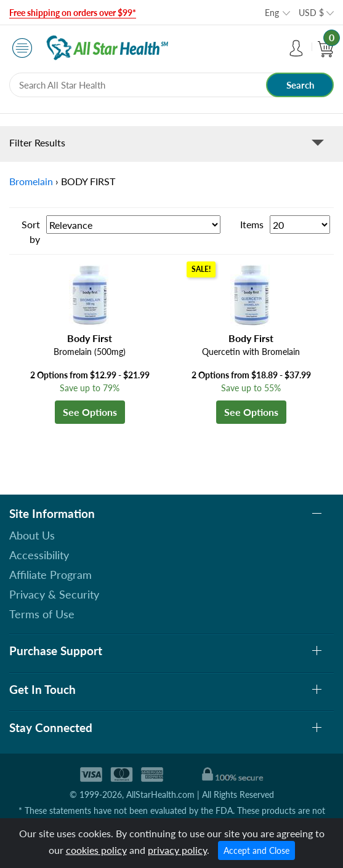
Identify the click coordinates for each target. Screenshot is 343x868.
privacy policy (177, 850)
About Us (32, 535)
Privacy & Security (54, 594)
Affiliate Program (50, 575)
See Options (90, 412)
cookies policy (96, 850)
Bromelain (31, 181)
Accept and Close (256, 850)
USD (311, 13)
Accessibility (39, 555)
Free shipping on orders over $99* (73, 13)
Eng (272, 13)
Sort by (31, 232)
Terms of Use (42, 614)
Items (252, 224)
